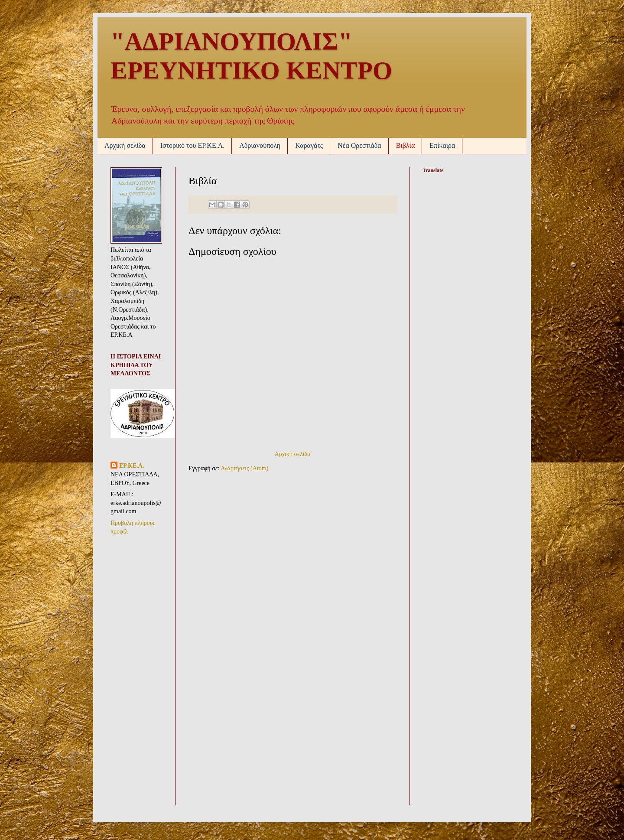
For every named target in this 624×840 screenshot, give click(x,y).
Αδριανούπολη (260, 145)
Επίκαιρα (442, 145)
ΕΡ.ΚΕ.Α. (132, 466)
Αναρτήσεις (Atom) (244, 468)
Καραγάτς (309, 145)
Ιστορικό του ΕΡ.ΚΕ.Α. (193, 145)
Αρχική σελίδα (125, 145)
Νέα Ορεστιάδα (359, 145)
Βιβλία (406, 145)
